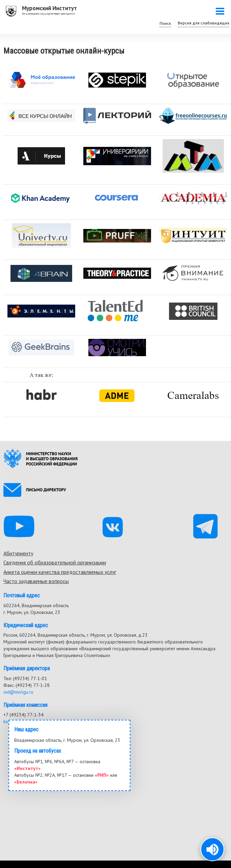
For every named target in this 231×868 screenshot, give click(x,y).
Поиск (165, 23)
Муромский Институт (49, 8)
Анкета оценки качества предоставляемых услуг (60, 572)
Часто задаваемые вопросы (36, 581)
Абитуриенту (18, 553)
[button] (212, 849)
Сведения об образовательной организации (55, 562)
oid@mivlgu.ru (18, 692)
